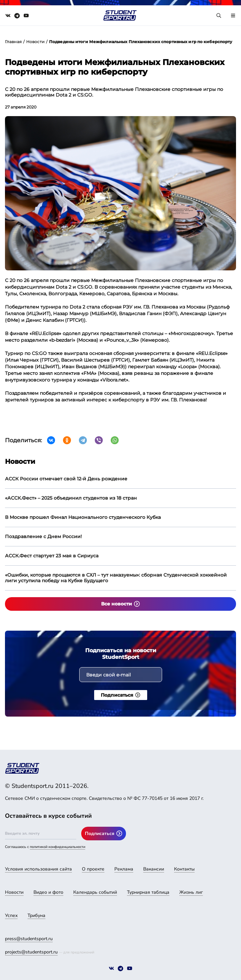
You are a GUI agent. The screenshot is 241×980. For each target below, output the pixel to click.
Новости (35, 42)
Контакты (184, 869)
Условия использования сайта (38, 869)
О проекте (93, 869)
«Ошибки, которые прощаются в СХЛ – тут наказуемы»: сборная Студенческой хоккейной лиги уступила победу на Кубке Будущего (116, 578)
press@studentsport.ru (29, 939)
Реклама (124, 869)
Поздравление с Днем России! (43, 536)
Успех (11, 915)
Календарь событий (95, 892)
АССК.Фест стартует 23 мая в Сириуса (52, 556)
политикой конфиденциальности (58, 847)
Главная (13, 42)
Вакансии (154, 869)
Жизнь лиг (191, 892)
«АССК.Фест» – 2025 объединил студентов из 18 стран (71, 498)
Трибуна (36, 915)
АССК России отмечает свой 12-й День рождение (66, 479)
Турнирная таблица (148, 892)
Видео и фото (48, 892)
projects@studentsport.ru (31, 952)
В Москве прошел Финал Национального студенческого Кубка (83, 517)
